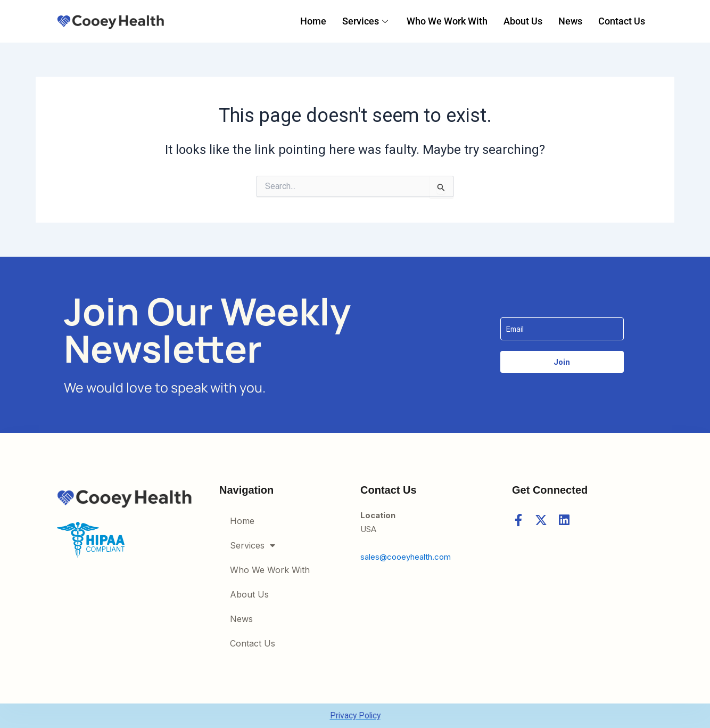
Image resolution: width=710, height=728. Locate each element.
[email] (562, 328)
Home (313, 21)
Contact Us (622, 21)
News (570, 21)
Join (562, 361)
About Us (523, 21)
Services (366, 21)
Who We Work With (447, 21)
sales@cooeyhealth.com (406, 557)
